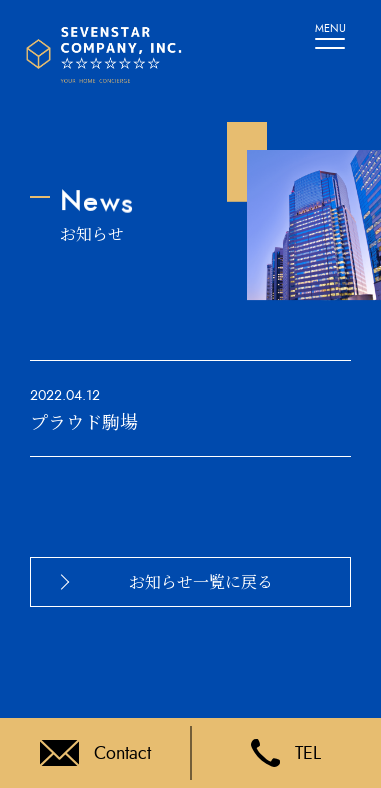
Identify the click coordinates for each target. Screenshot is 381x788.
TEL (286, 753)
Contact (95, 753)
